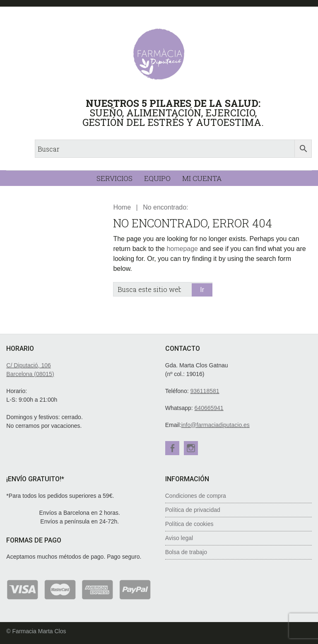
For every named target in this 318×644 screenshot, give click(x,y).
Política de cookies (189, 523)
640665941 (209, 408)
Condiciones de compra (196, 495)
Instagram (191, 448)
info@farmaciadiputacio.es (216, 425)
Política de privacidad (193, 509)
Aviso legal (179, 538)
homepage (182, 249)
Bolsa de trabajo (186, 552)
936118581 (205, 391)
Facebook (172, 448)
